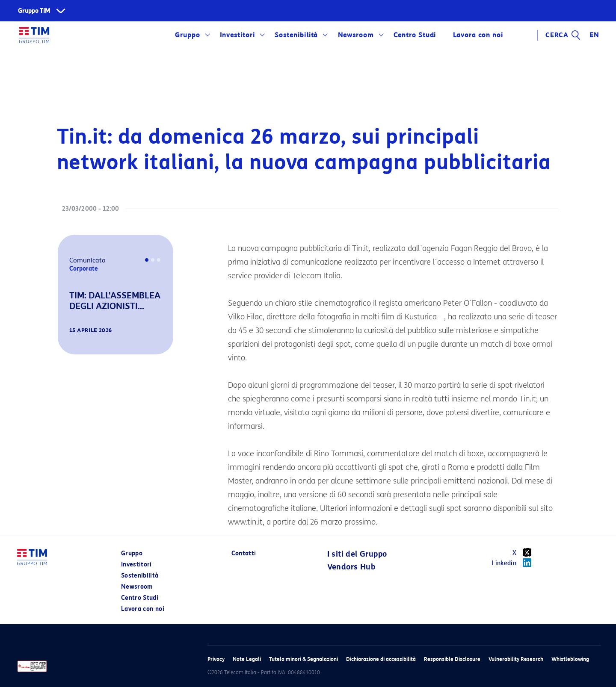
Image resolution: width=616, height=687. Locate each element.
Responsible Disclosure (452, 659)
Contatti (244, 553)
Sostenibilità (296, 35)
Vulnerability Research (516, 659)
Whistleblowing (570, 659)
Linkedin (514, 563)
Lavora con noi (478, 35)
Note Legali (247, 659)
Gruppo (188, 35)
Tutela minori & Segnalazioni (304, 659)
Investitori (237, 35)
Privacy (216, 659)
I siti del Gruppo (357, 554)
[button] (70, 342)
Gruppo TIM (34, 11)
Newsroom (356, 35)
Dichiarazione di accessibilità (381, 659)
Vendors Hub (351, 567)
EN (594, 35)
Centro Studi (415, 35)
